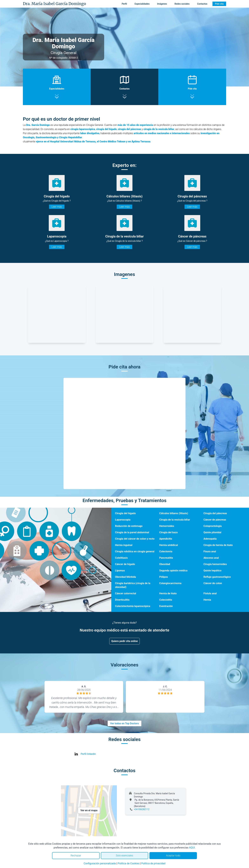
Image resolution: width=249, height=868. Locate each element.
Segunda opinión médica (173, 571)
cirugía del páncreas (129, 129)
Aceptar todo (173, 856)
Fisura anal (210, 551)
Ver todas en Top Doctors (124, 723)
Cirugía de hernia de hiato (218, 545)
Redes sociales (182, 4)
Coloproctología (213, 526)
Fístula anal (210, 593)
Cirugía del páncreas (215, 513)
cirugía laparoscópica (83, 129)
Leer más (57, 207)
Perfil (124, 4)
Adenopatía (210, 539)
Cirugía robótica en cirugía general (135, 551)
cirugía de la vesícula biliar (159, 129)
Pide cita (219, 4)
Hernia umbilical (169, 545)
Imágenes (162, 4)
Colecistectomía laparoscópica (133, 606)
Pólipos (164, 577)
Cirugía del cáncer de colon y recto (135, 539)
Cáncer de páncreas (215, 520)
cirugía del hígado (106, 129)
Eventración (166, 606)
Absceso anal (211, 558)
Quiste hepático (213, 571)
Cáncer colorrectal (126, 593)
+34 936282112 (142, 809)
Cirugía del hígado (126, 513)
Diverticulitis (122, 600)
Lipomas (120, 571)
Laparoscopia (123, 520)
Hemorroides (167, 526)
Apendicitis (166, 539)
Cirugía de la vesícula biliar (175, 520)
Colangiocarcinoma (170, 583)
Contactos (202, 4)
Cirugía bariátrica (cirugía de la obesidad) (133, 585)
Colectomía (166, 551)
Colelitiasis (121, 558)
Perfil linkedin (88, 754)
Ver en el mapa (89, 810)
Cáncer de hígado (125, 564)
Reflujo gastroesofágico (217, 577)
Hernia (207, 600)
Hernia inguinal (124, 545)
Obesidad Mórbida (126, 577)
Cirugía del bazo (168, 532)
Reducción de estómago (129, 526)
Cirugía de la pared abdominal (132, 532)
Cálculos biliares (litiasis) (174, 513)
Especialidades (142, 4)
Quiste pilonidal (212, 532)
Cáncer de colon (213, 583)
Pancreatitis (166, 558)
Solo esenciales (125, 856)
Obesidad (165, 564)
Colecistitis (166, 600)
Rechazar (76, 856)
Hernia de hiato (168, 593)
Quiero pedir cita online (125, 641)
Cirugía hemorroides (215, 564)
